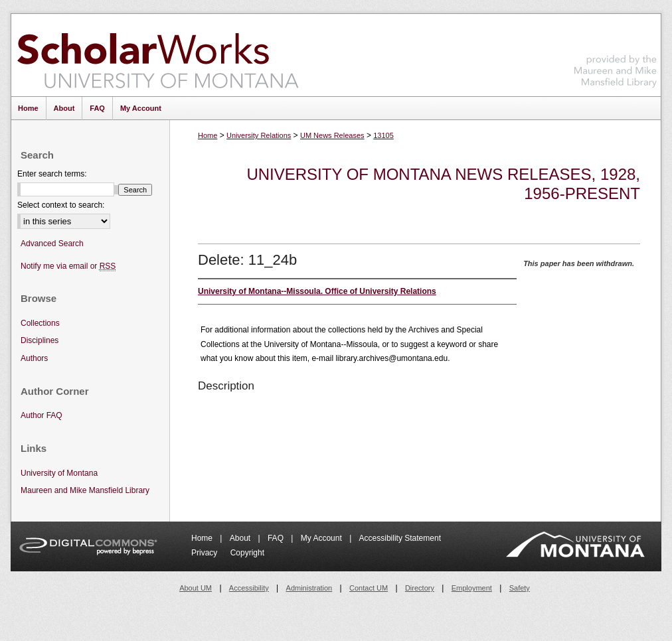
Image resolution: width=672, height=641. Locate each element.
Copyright (247, 553)
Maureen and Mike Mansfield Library (616, 53)
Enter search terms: (52, 174)
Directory (420, 588)
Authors (34, 358)
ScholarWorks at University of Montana (158, 55)
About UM (196, 588)
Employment (472, 588)
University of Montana (59, 473)
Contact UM (369, 588)
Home (208, 135)
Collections (40, 323)
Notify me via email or (68, 266)
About (241, 538)
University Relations (259, 135)
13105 (383, 135)
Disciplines (40, 340)
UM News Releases (332, 135)
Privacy (206, 553)
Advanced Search (52, 244)
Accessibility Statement (400, 538)
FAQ (277, 538)
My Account (322, 538)
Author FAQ (42, 415)
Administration (309, 588)
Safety (520, 588)
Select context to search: (61, 205)
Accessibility (249, 588)
